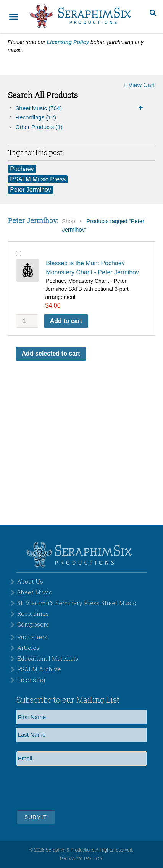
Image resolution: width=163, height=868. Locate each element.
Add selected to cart (51, 353)
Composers (33, 624)
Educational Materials (48, 658)
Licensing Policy (68, 42)
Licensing (31, 680)
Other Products (39, 127)
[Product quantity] (27, 321)
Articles (28, 648)
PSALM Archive (39, 669)
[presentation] (74, 787)
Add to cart (66, 321)
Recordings (36, 117)
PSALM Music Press (38, 179)
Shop (68, 221)
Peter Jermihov (31, 190)
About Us (30, 581)
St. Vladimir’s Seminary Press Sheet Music (77, 603)
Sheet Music (80, 108)
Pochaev (22, 169)
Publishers (32, 637)
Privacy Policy (81, 859)
